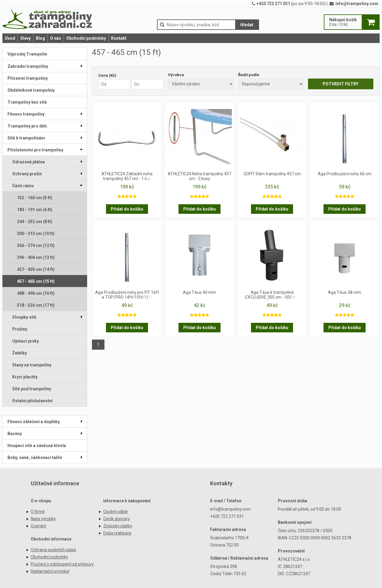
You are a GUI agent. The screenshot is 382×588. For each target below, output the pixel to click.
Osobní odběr (116, 512)
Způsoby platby (118, 526)
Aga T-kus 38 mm (345, 292)
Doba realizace (117, 533)
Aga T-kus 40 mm (200, 292)
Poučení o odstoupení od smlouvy (62, 564)
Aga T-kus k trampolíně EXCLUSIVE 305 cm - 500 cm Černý (272, 295)
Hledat (247, 25)
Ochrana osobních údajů (53, 550)
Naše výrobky (43, 519)
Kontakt (119, 38)
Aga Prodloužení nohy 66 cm (345, 174)
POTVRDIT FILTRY (341, 84)
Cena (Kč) (107, 75)
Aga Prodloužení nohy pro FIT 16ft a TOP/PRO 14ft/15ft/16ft (127, 295)
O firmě (38, 512)
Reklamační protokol (50, 571)
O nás (56, 38)
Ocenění (38, 526)
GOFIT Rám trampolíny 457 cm (272, 174)
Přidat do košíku (127, 209)
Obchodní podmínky (86, 38)
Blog (40, 38)
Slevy (26, 38)
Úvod (10, 38)
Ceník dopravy (117, 519)
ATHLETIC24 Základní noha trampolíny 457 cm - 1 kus (127, 176)
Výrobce (176, 75)
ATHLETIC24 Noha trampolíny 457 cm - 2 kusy (200, 176)
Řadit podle (249, 75)
